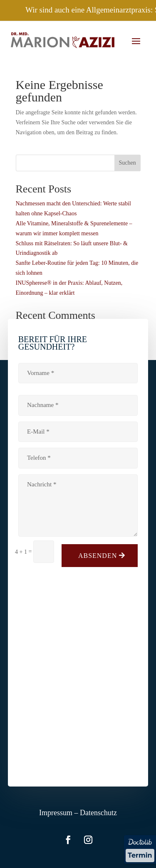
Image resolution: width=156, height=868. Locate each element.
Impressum (56, 813)
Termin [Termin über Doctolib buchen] (140, 855)
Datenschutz (98, 813)
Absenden (98, 556)
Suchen (127, 163)
